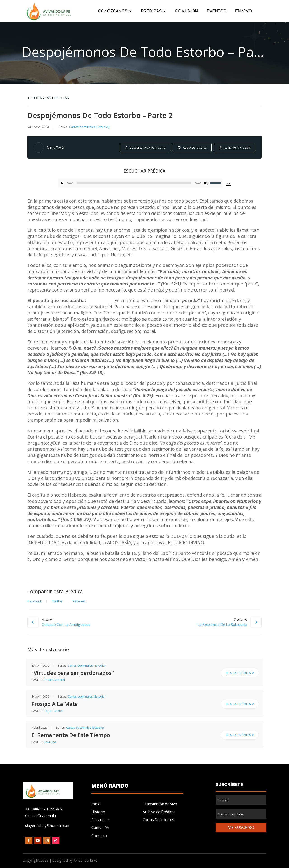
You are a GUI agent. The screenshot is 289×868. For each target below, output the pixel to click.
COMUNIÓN (186, 11)
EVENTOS (217, 11)
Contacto (99, 836)
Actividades (101, 820)
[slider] (134, 183)
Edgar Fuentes (54, 711)
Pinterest (79, 601)
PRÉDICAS (151, 11)
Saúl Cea (50, 742)
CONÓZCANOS (113, 11)
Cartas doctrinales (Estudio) (89, 127)
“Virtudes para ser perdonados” (73, 673)
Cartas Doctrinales (158, 820)
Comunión (100, 828)
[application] (140, 183)
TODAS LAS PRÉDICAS (48, 98)
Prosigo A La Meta (55, 704)
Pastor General (54, 680)
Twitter (57, 601)
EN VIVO (244, 11)
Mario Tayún (56, 147)
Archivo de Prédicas (159, 812)
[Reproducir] (62, 183)
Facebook (35, 601)
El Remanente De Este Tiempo (71, 735)
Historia (98, 812)
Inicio (96, 804)
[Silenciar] (206, 183)
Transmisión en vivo (160, 804)
